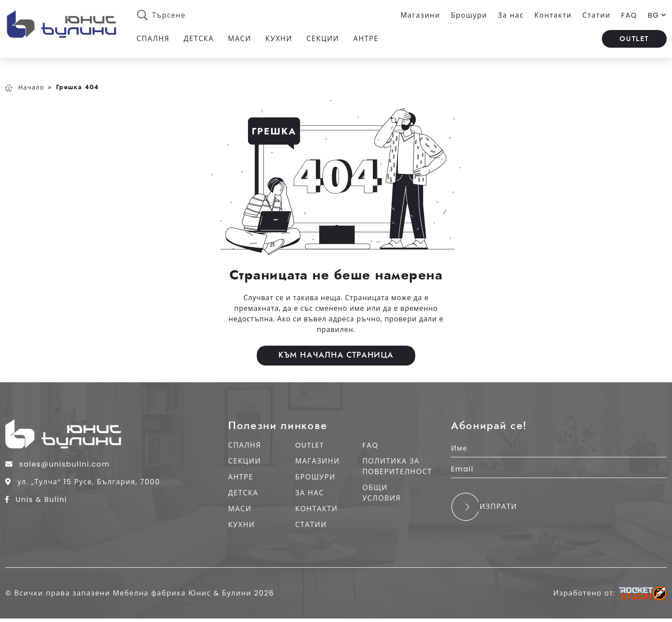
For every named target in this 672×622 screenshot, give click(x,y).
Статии (597, 16)
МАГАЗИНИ (317, 461)
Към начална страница (336, 352)
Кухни (281, 40)
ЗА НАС (309, 492)
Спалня (156, 40)
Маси (242, 40)
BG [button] (657, 16)
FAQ (629, 16)
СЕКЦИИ (244, 461)
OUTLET (634, 41)
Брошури (469, 16)
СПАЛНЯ (245, 445)
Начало (25, 83)
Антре (368, 40)
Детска (201, 40)
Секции (325, 40)
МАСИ (240, 508)
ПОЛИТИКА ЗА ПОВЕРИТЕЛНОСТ (395, 466)
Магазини (420, 16)
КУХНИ (242, 524)
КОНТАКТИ (315, 508)
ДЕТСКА (243, 492)
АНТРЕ (241, 477)
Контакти (553, 16)
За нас (511, 16)
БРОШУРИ (314, 477)
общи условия (380, 492)
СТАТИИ (310, 524)
